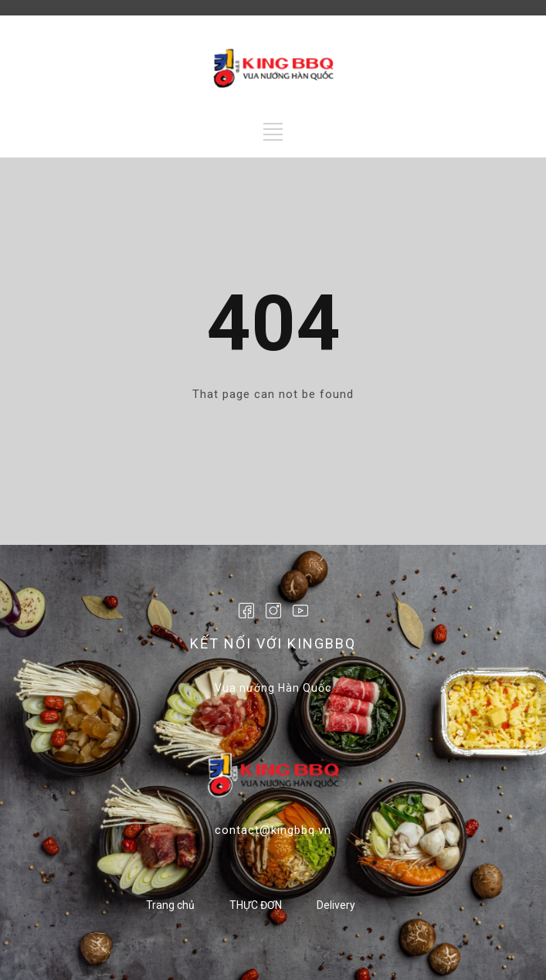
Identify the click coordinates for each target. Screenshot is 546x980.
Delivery (336, 905)
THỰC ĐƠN (256, 905)
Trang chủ (170, 905)
